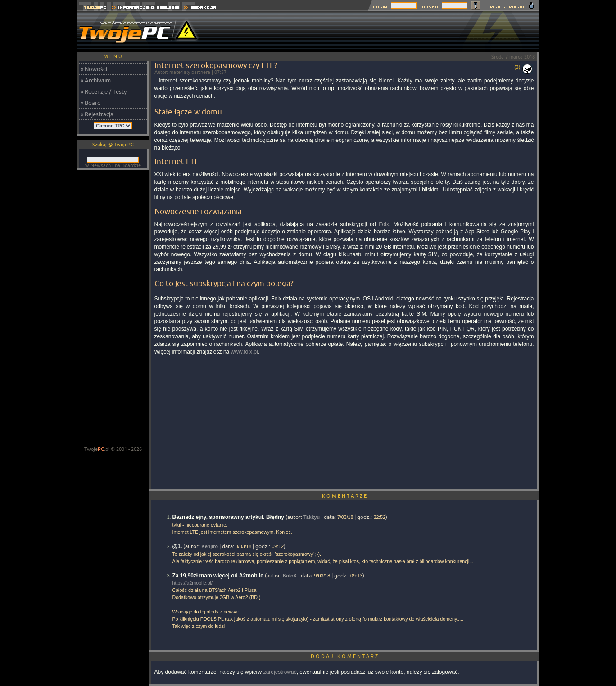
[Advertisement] (375, 32)
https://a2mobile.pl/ (192, 583)
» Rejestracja (97, 114)
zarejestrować (280, 672)
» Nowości (94, 69)
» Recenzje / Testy (104, 91)
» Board (91, 103)
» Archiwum (96, 80)
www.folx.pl (245, 352)
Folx (384, 224)
